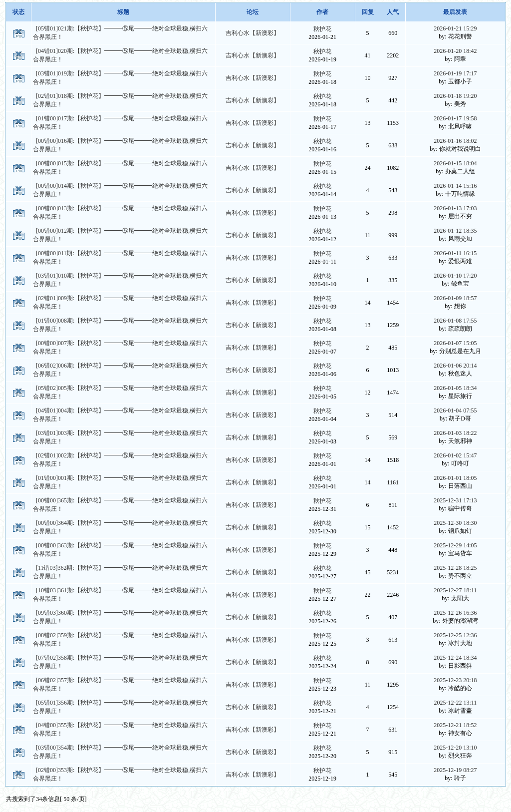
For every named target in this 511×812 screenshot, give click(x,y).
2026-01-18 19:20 (455, 96)
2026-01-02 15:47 (455, 455)
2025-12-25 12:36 (455, 635)
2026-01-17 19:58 (455, 118)
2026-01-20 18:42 (455, 51)
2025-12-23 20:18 (455, 680)
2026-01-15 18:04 (455, 163)
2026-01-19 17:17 (455, 73)
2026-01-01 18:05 (455, 478)
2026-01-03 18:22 (455, 433)
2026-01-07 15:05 (455, 343)
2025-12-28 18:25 (455, 568)
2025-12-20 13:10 (455, 748)
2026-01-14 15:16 (455, 186)
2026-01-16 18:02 (455, 141)
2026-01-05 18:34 (455, 388)
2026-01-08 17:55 (455, 321)
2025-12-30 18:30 (455, 523)
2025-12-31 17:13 (455, 500)
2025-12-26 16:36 (455, 613)
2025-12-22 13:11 (455, 703)
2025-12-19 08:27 (455, 770)
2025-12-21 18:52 (455, 725)
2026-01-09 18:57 (455, 298)
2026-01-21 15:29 (455, 28)
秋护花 (322, 29)
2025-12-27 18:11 (455, 590)
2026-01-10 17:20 (455, 276)
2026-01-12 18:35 (455, 231)
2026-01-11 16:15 (455, 253)
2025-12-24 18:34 (455, 658)
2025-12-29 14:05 (455, 545)
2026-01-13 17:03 (455, 208)
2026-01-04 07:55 (455, 410)
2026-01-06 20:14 (455, 366)
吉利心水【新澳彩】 (253, 33)
